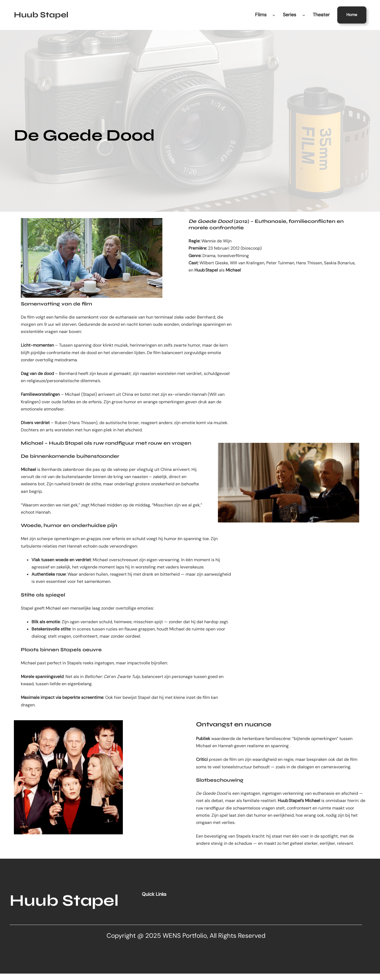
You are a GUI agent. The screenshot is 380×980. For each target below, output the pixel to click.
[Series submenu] (304, 15)
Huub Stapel (41, 15)
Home (352, 15)
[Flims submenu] (274, 15)
